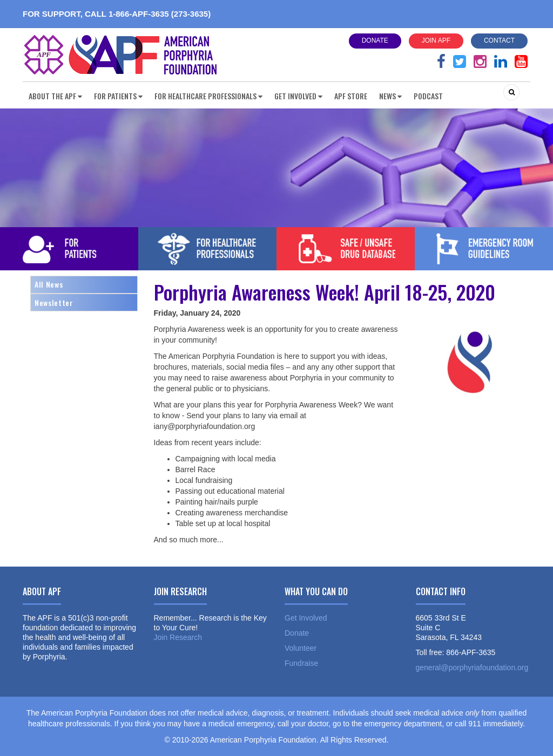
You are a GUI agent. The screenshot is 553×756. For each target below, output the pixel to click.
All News (49, 284)
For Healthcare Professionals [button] (208, 96)
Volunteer (301, 648)
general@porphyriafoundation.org (472, 668)
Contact (499, 40)
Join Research (178, 637)
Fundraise (301, 663)
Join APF (436, 40)
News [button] (390, 96)
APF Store (351, 96)
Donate (375, 40)
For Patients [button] (118, 96)
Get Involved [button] (298, 96)
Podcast (428, 96)
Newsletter (54, 302)
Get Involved (306, 618)
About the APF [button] (55, 96)
